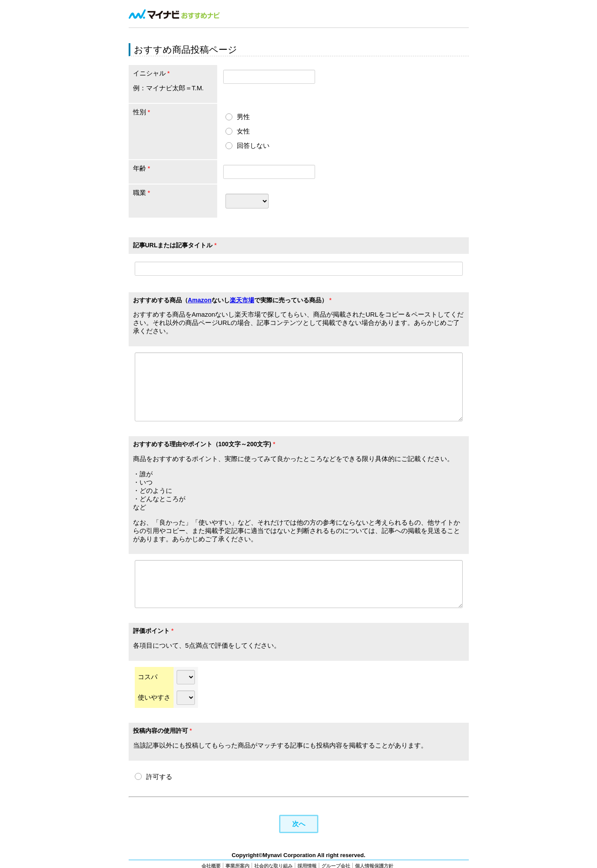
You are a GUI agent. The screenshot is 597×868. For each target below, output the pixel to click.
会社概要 (211, 865)
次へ (299, 822)
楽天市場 (242, 300)
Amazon (200, 300)
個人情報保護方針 (374, 865)
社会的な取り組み (273, 865)
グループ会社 (336, 865)
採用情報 (307, 865)
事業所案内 (237, 865)
